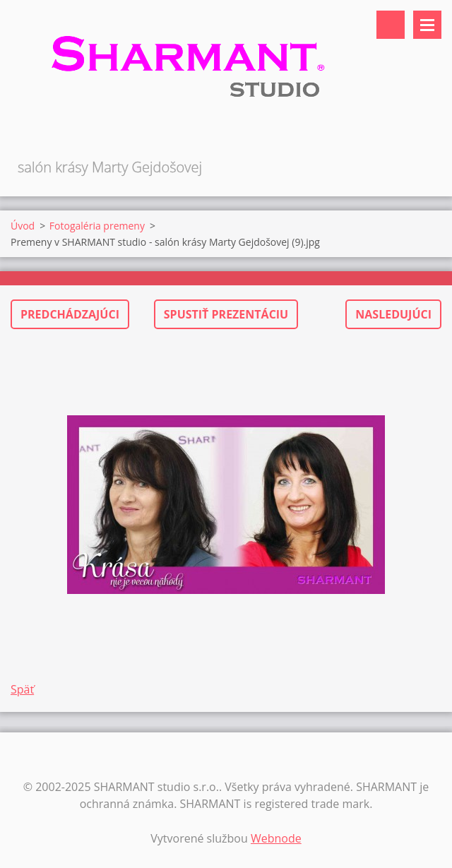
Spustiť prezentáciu (226, 314)
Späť (22, 689)
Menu (427, 25)
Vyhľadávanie (391, 25)
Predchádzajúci (70, 314)
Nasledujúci (393, 314)
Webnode (276, 838)
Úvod (23, 226)
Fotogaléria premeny (97, 226)
